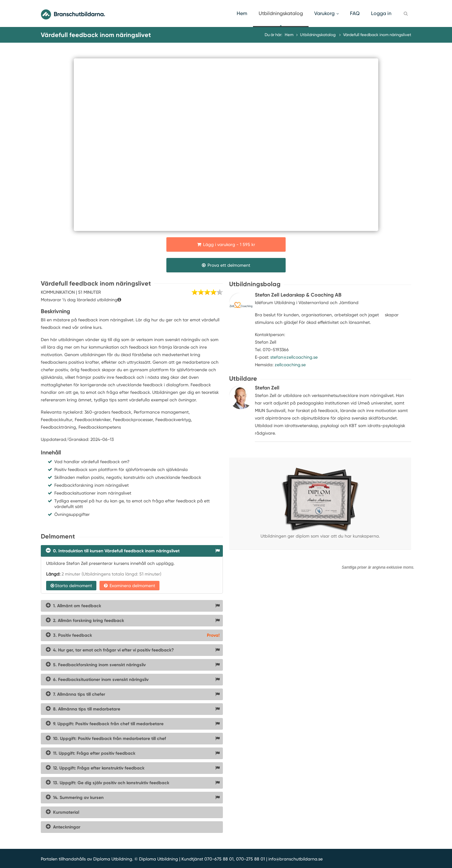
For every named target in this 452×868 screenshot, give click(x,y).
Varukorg (326, 13)
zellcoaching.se (290, 365)
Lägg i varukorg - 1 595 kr (226, 244)
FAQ (355, 13)
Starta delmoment (71, 586)
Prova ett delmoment (226, 265)
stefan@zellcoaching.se (294, 357)
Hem (242, 13)
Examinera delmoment (129, 586)
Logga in (381, 13)
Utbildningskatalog (281, 13)
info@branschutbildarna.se (296, 859)
